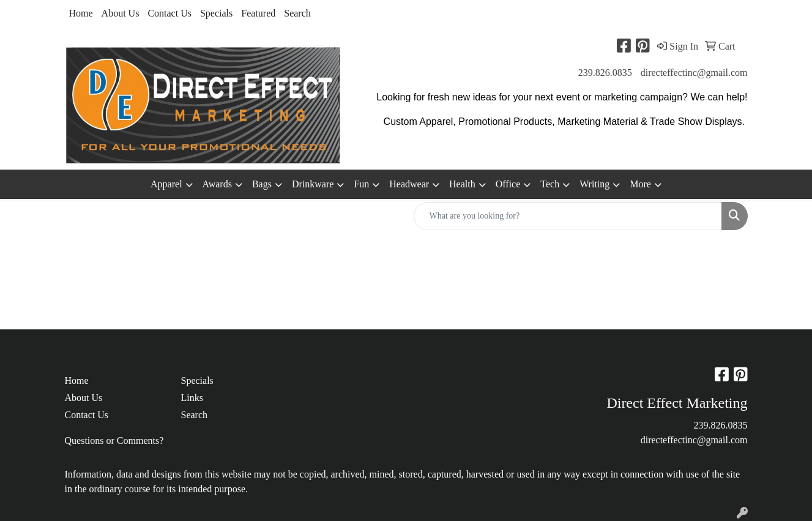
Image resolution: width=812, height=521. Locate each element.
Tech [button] (550, 184)
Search (297, 13)
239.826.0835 (605, 73)
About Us (121, 13)
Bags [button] (262, 184)
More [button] (640, 184)
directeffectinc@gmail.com (694, 73)
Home (81, 13)
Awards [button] (217, 184)
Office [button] (508, 184)
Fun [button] (361, 184)
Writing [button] (594, 184)
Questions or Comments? (114, 440)
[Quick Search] (568, 216)
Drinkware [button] (313, 184)
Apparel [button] (166, 184)
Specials (216, 13)
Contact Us (169, 13)
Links (192, 398)
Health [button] (462, 184)
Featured (258, 13)
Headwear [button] (409, 184)
